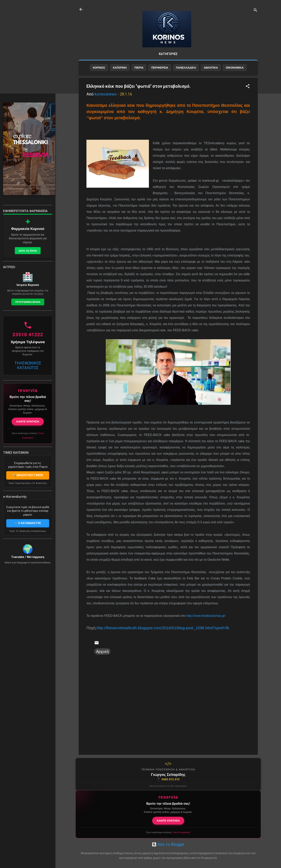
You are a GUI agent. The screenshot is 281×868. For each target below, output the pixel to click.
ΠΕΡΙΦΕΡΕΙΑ (160, 68)
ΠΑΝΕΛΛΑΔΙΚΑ (186, 68)
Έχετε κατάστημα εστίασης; (168, 832)
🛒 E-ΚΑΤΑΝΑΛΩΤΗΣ (28, 523)
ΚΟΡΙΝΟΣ (99, 68)
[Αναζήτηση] (255, 11)
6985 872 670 (168, 779)
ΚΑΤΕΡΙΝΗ (120, 68)
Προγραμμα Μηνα (28, 302)
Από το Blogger (168, 844)
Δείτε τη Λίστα (28, 251)
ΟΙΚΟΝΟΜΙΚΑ (235, 68)
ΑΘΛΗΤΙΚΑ (211, 68)
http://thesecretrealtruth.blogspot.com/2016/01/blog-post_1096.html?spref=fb (163, 628)
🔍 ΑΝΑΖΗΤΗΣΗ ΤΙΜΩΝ (28, 475)
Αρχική (102, 651)
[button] (248, 87)
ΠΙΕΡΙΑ (139, 68)
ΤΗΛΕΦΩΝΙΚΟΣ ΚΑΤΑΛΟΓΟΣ (28, 365)
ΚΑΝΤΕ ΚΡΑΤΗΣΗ (168, 821)
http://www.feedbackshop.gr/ (206, 616)
